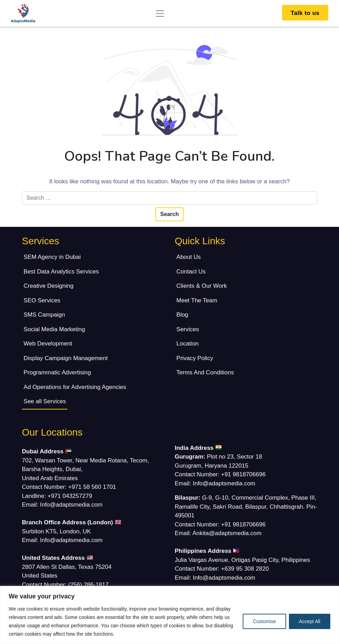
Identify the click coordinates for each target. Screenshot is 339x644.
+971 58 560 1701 (92, 487)
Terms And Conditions (205, 372)
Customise (264, 621)
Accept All (310, 621)
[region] (169, 615)
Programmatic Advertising (57, 372)
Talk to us (305, 13)
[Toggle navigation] (160, 14)
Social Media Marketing (54, 329)
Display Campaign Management (66, 358)
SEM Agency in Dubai (52, 257)
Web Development (48, 344)
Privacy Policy (195, 358)
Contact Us (191, 272)
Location (187, 344)
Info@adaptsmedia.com (71, 505)
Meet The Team (197, 300)
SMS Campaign (44, 315)
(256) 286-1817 (88, 585)
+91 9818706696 (243, 474)
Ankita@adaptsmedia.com (227, 533)
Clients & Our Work (201, 286)
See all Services (45, 401)
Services (188, 329)
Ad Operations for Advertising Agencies (75, 387)
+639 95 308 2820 (245, 569)
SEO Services (42, 300)
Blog (182, 315)
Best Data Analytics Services (61, 272)
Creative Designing (49, 286)
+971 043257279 (70, 496)
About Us (188, 257)
